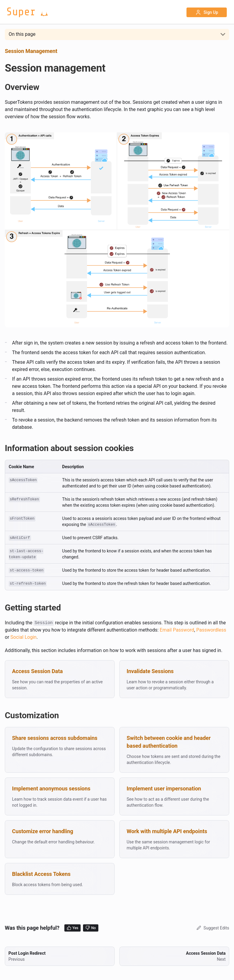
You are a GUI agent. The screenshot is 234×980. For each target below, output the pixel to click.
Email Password (177, 630)
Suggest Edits (212, 928)
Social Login (24, 637)
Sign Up (207, 12)
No (91, 928)
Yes (73, 928)
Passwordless (211, 630)
